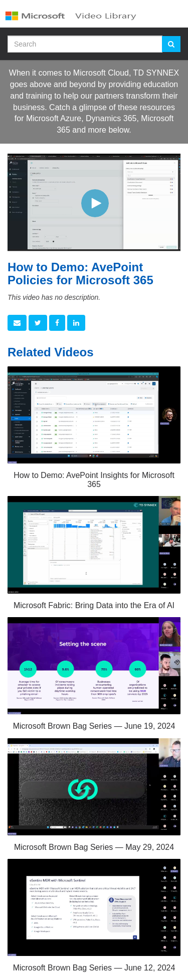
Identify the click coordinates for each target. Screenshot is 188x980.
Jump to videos (0, 0)
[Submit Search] (171, 44)
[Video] (94, 202)
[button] (17, 323)
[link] (38, 323)
